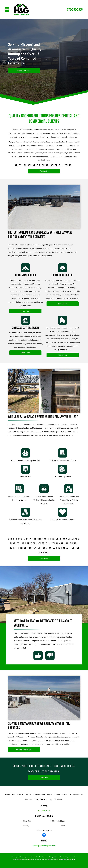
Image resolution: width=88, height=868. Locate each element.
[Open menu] (7, 10)
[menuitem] (7, 794)
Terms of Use (62, 860)
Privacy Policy (71, 860)
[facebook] (44, 835)
